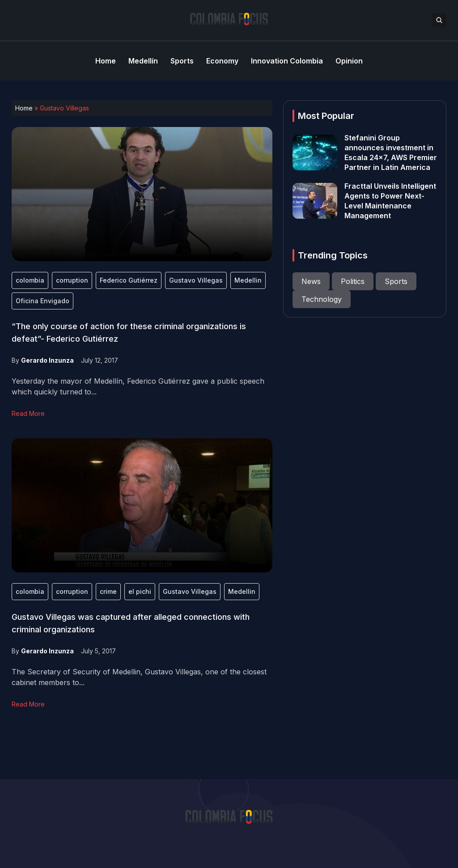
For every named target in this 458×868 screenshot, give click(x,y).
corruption (72, 280)
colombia (30, 280)
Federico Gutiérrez (129, 280)
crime (108, 591)
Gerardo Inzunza (47, 360)
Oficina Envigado (42, 301)
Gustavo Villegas (196, 280)
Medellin (248, 280)
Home (24, 108)
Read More (28, 413)
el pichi (140, 591)
